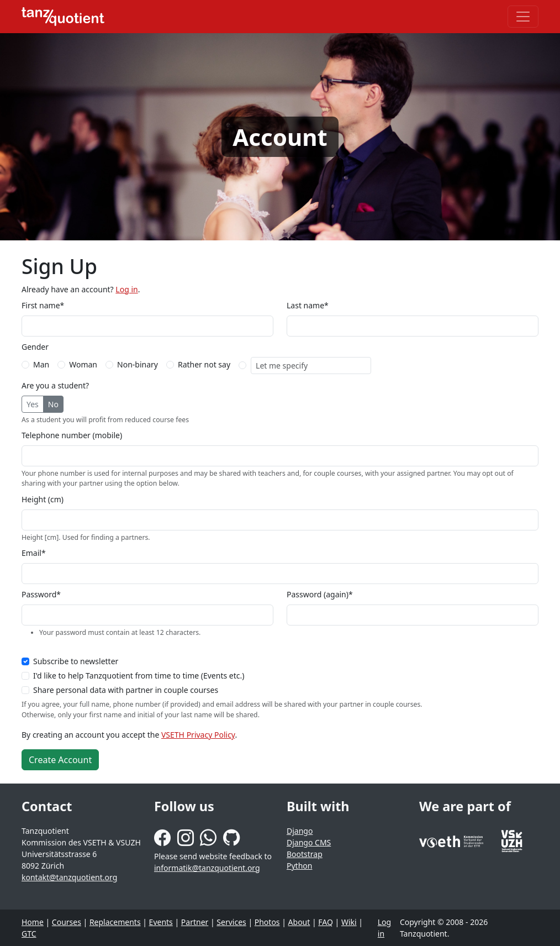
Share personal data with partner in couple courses (126, 690)
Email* (34, 553)
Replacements (115, 922)
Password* (41, 594)
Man (41, 364)
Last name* (308, 305)
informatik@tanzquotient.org (207, 868)
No (53, 404)
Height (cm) (43, 499)
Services (231, 922)
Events (161, 922)
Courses (67, 922)
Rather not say (204, 364)
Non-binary (138, 364)
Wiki (349, 922)
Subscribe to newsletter (76, 661)
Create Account (60, 760)
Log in (126, 289)
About (299, 922)
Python (299, 866)
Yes (33, 404)
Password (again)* (320, 594)
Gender (35, 347)
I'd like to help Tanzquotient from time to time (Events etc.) (139, 676)
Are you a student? (55, 385)
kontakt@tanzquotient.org (69, 877)
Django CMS (309, 842)
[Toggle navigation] (523, 17)
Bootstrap (305, 854)
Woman (83, 364)
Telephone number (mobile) (72, 435)
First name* (43, 305)
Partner (195, 922)
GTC (29, 934)
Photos (267, 922)
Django (300, 831)
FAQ (326, 922)
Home (33, 922)
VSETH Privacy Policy (198, 735)
